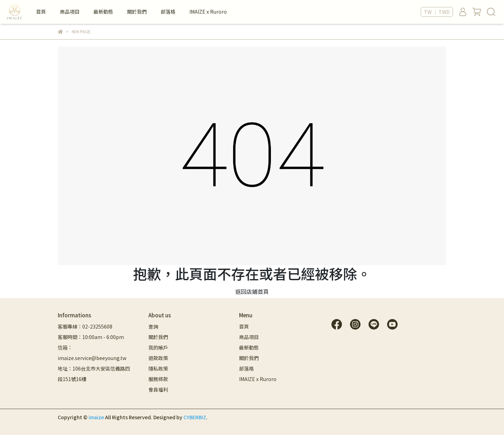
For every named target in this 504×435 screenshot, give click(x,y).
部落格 (168, 12)
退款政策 (158, 358)
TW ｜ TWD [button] (437, 12)
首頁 (41, 12)
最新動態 (103, 12)
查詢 (153, 326)
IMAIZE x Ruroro (208, 12)
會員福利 (158, 389)
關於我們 (137, 12)
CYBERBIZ (195, 417)
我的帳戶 (158, 347)
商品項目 (70, 12)
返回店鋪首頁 (252, 291)
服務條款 (158, 379)
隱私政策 (158, 368)
